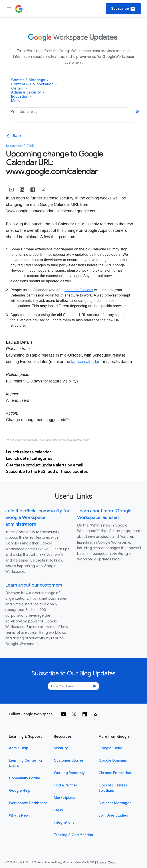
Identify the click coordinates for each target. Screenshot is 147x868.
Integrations (64, 823)
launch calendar (85, 362)
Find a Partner (66, 785)
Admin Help (19, 748)
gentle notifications (78, 290)
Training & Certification (73, 835)
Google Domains (113, 761)
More (17, 101)
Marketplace (65, 798)
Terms (112, 862)
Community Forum (24, 778)
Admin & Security (28, 93)
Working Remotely (69, 773)
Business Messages (115, 803)
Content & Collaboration (34, 84)
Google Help (20, 791)
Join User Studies (113, 815)
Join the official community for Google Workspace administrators (37, 518)
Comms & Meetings (30, 80)
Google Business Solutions (113, 788)
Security (61, 748)
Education (21, 97)
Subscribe (123, 9)
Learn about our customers (34, 585)
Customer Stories (69, 761)
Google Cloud (110, 748)
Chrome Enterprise (115, 773)
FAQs (58, 810)
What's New (19, 815)
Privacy (101, 862)
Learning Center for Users (26, 763)
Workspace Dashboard (28, 803)
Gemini (19, 89)
